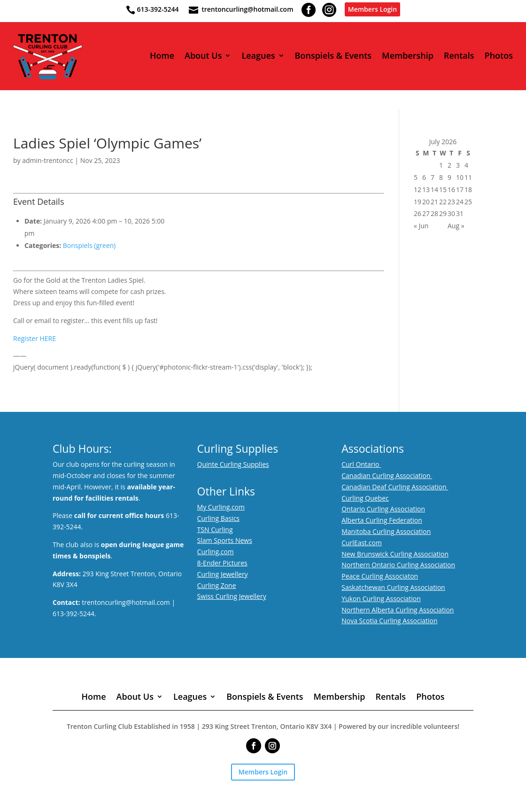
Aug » (456, 226)
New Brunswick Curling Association (395, 554)
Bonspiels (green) (89, 245)
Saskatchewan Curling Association (393, 587)
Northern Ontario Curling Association (398, 565)
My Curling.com (221, 507)
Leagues (258, 56)
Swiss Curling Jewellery (232, 596)
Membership (408, 56)
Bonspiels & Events (333, 56)
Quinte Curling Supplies (233, 464)
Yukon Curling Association (381, 599)
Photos (499, 56)
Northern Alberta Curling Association (398, 610)
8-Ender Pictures (222, 563)
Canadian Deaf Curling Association (395, 487)
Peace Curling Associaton (380, 576)
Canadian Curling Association (387, 476)
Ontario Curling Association (383, 509)
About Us (203, 56)
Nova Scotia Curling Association (389, 621)
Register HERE (35, 338)
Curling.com (216, 552)
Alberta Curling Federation (382, 520)
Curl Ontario (361, 464)
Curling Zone (217, 585)
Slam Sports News (225, 540)
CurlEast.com (362, 543)
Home (162, 56)
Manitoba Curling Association (386, 531)
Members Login (372, 9)
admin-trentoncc (48, 160)
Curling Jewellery (223, 574)
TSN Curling (215, 530)
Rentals (459, 56)
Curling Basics (218, 518)
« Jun (421, 226)
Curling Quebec (365, 498)
